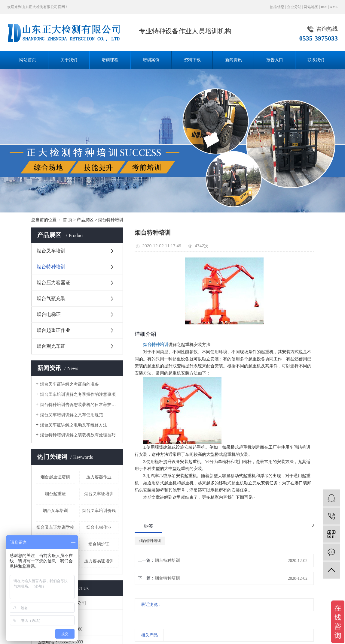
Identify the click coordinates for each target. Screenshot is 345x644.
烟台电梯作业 (99, 527)
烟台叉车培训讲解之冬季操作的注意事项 (78, 394)
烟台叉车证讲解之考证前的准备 (69, 384)
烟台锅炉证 (99, 544)
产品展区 (85, 220)
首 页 (68, 220)
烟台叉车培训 (51, 251)
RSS (324, 7)
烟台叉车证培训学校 (55, 527)
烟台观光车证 (51, 346)
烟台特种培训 (111, 220)
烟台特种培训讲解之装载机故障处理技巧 (78, 435)
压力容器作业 (99, 477)
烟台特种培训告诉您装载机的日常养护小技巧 (79, 405)
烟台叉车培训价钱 (99, 511)
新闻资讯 (234, 60)
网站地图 (311, 7)
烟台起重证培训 (55, 477)
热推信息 (277, 7)
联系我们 (316, 60)
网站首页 (28, 60)
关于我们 (69, 60)
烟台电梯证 (49, 314)
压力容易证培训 (99, 561)
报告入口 (275, 60)
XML (334, 7)
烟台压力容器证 (53, 283)
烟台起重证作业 (53, 330)
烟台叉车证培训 (99, 494)
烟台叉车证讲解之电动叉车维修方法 (74, 425)
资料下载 (192, 60)
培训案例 (151, 60)
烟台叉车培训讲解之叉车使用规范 (72, 415)
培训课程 (110, 60)
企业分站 (294, 7)
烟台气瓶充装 (51, 298)
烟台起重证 (55, 494)
